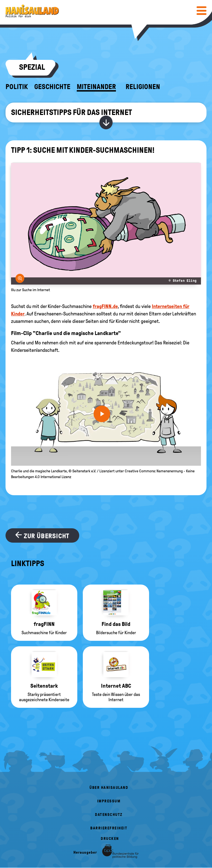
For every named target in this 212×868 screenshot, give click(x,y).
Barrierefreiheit (109, 828)
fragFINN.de (105, 306)
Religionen (143, 87)
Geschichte (52, 87)
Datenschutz (109, 815)
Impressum (109, 801)
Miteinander (96, 87)
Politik (17, 87)
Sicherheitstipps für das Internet (71, 112)
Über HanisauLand (109, 788)
